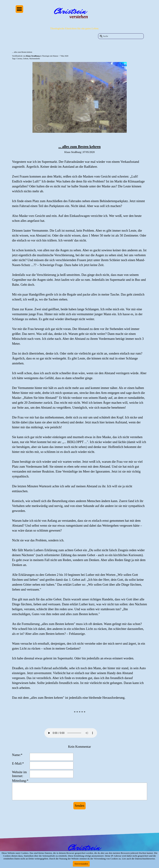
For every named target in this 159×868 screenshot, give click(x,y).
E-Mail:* (18, 763)
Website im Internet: (19, 774)
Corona (19, 59)
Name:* (17, 755)
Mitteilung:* (20, 781)
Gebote (26, 59)
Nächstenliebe (35, 59)
